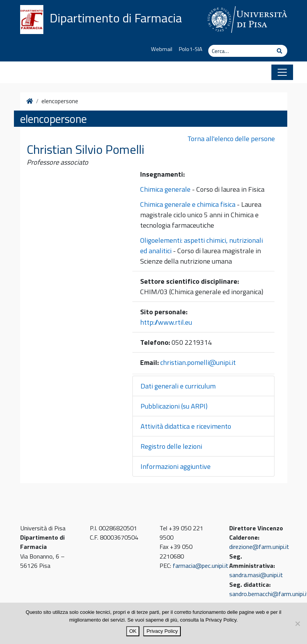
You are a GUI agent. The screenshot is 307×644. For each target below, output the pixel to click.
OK (133, 631)
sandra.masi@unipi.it (256, 575)
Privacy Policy (162, 631)
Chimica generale (165, 189)
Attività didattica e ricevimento (186, 426)
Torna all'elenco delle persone (231, 139)
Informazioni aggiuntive (176, 466)
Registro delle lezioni (171, 446)
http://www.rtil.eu (166, 322)
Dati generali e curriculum (178, 386)
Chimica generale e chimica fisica (188, 204)
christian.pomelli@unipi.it (198, 362)
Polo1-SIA (191, 49)
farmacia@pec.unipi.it (201, 566)
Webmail (162, 49)
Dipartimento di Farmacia (116, 18)
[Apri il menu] (282, 72)
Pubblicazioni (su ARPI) (174, 406)
